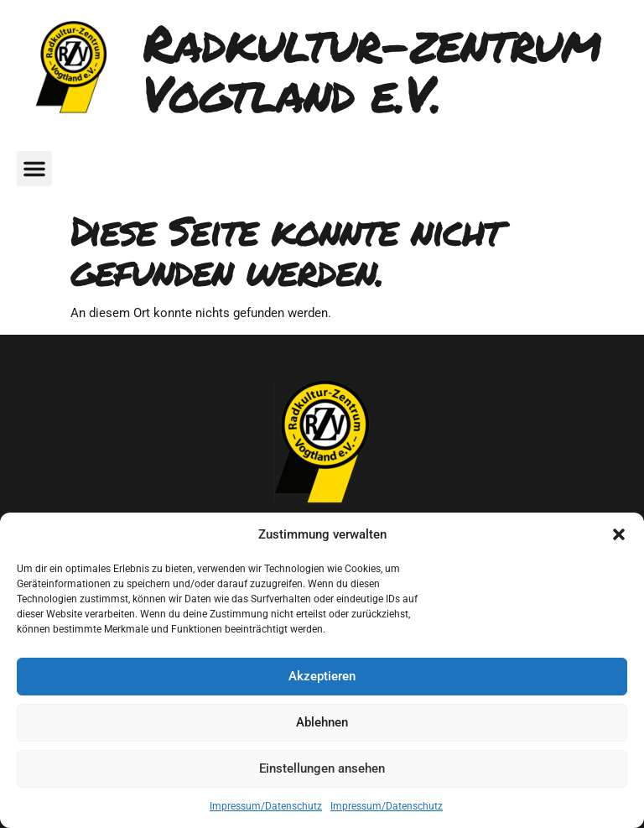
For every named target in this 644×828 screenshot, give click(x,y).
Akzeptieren (322, 676)
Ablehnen (322, 722)
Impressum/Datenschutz (266, 806)
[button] (619, 534)
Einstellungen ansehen (322, 768)
